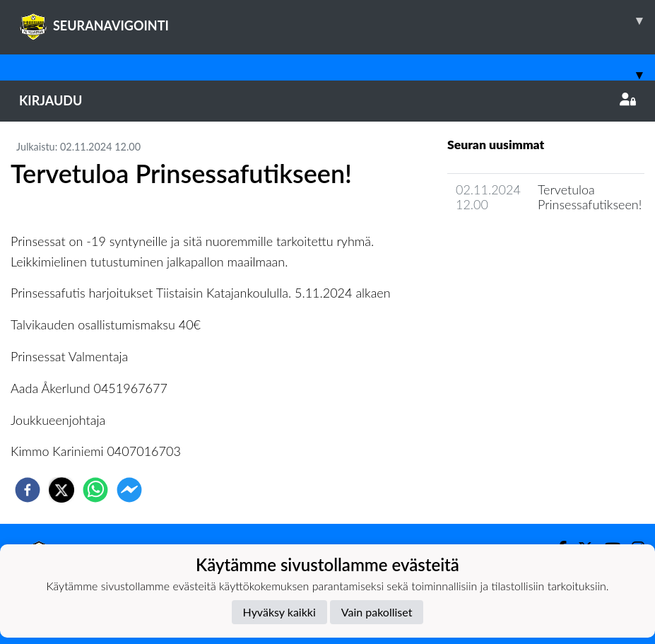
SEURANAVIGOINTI (337, 21)
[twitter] (61, 490)
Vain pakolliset (377, 612)
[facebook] (28, 490)
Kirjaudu (327, 100)
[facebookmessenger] (129, 490)
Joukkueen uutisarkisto (519, 245)
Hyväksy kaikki (279, 612)
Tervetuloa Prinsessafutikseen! (590, 197)
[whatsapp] (95, 490)
